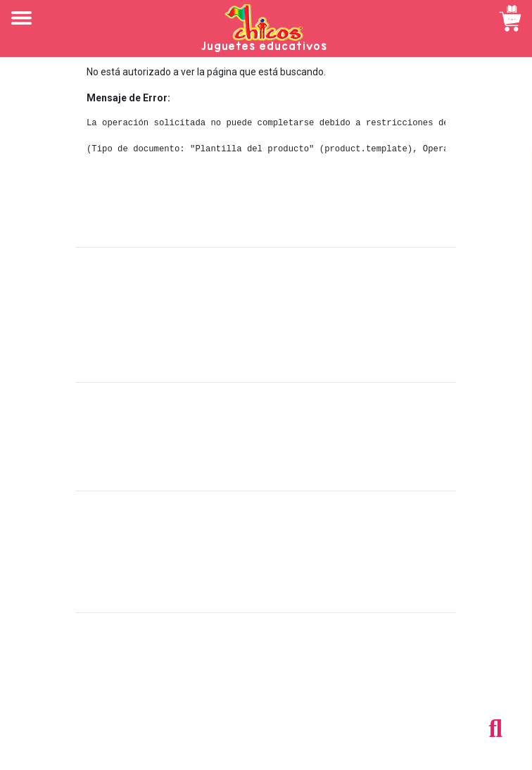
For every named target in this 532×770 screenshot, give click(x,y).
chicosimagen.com (307, 751)
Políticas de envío (266, 429)
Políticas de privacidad (266, 460)
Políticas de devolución (266, 444)
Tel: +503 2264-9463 (266, 689)
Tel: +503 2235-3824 (266, 674)
